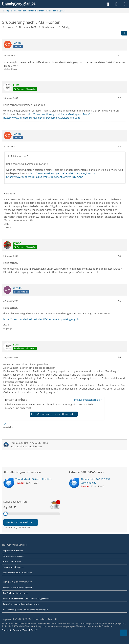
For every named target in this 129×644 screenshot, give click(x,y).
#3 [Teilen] (119, 146)
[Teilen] (124, 33)
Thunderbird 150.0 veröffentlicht (34, 479)
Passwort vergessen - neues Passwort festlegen (25, 610)
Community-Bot (19, 443)
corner (9, 27)
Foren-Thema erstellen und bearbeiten (21, 604)
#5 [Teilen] (119, 301)
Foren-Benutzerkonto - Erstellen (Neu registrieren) (27, 599)
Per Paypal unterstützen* (21, 522)
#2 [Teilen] (119, 98)
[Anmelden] (116, 4)
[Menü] (125, 4)
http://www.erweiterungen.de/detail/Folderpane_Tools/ (59, 114)
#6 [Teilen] (119, 357)
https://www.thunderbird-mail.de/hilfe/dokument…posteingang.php (42, 319)
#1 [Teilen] (119, 55)
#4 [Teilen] (119, 256)
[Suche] (108, 4)
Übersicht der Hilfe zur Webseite (18, 588)
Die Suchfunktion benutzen (16, 593)
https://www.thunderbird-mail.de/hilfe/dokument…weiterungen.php (42, 118)
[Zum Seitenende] (124, 633)
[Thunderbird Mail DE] (19, 4)
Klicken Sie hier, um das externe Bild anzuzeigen (54, 414)
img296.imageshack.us (87, 400)
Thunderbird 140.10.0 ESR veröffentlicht (95, 481)
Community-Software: (20, 630)
